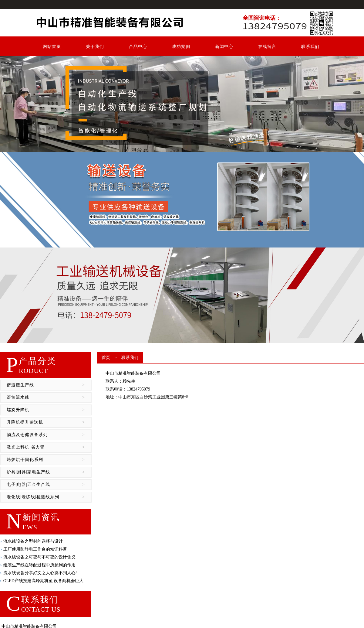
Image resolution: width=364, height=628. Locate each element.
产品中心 (138, 47)
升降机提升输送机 (46, 422)
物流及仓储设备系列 (46, 435)
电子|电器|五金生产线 (46, 485)
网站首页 (52, 47)
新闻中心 (224, 47)
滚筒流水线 (46, 398)
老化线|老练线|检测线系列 (46, 497)
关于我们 (95, 47)
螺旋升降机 (46, 410)
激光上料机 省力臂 (46, 447)
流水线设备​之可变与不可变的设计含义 (38, 557)
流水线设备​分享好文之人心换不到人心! (38, 573)
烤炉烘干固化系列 (46, 460)
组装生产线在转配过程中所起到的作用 (38, 565)
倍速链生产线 (46, 385)
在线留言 (267, 47)
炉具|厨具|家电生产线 (46, 472)
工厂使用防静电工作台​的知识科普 (34, 549)
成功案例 (181, 47)
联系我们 (310, 47)
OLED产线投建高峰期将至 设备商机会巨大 (42, 581)
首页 (106, 358)
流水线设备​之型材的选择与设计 (31, 541)
